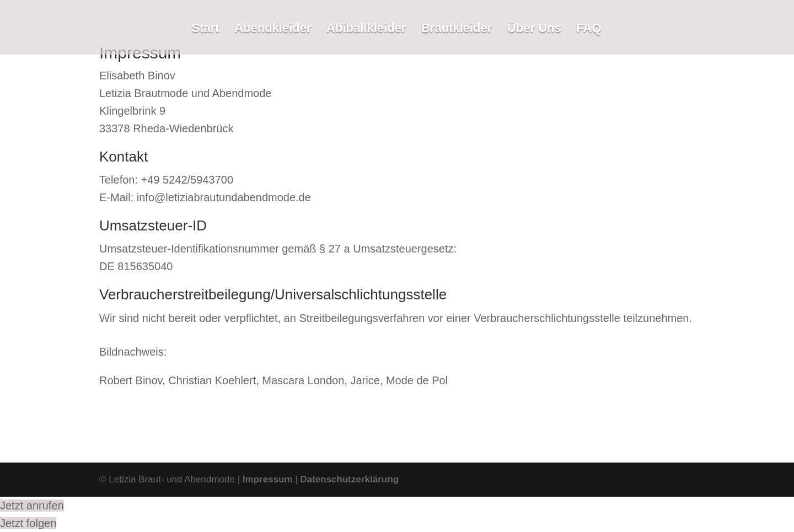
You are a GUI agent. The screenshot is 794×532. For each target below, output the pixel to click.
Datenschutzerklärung (349, 479)
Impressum (268, 479)
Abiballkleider (366, 29)
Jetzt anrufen (32, 506)
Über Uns (534, 29)
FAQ (589, 29)
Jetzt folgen (28, 523)
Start (205, 29)
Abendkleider (273, 29)
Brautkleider (457, 29)
